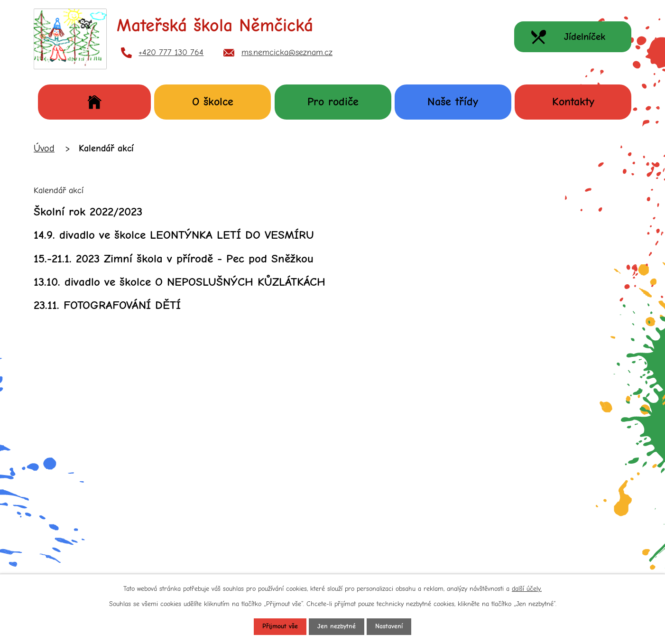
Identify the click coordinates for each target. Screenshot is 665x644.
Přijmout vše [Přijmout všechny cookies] (280, 627)
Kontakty (573, 102)
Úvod (94, 102)
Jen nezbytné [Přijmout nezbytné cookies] (337, 627)
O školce (213, 102)
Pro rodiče (333, 102)
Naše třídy (453, 102)
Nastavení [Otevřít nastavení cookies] (389, 627)
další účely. (527, 588)
